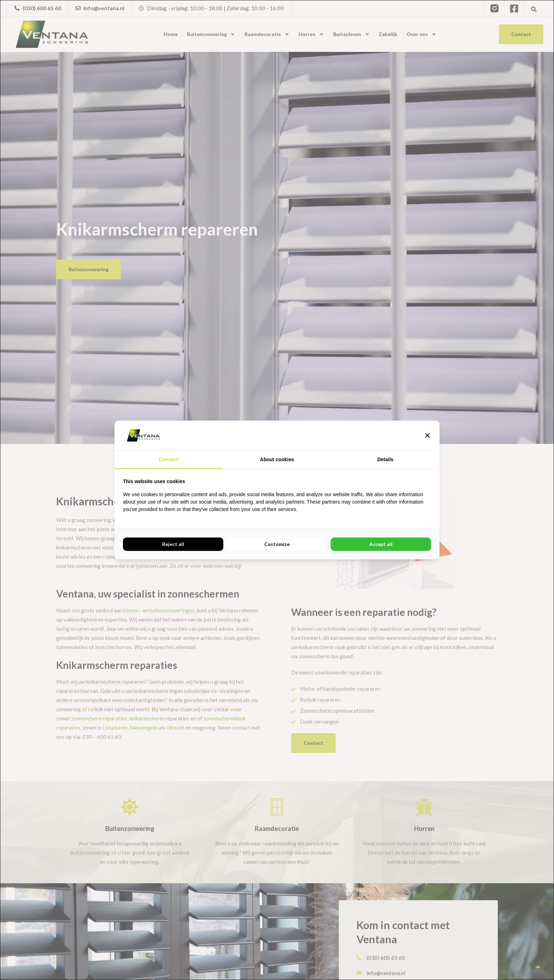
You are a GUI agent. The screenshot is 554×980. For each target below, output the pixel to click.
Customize (277, 544)
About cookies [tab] (277, 459)
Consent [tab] (169, 459)
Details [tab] (385, 459)
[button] (428, 435)
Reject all (173, 544)
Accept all (381, 544)
